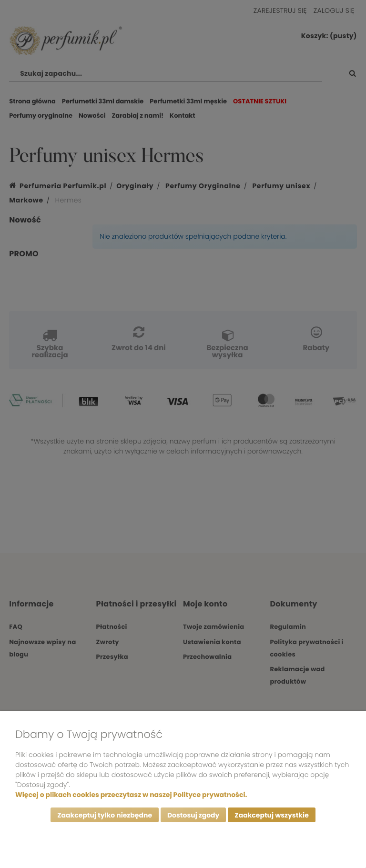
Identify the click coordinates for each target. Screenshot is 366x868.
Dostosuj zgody (193, 815)
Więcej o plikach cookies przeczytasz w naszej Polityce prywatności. (131, 795)
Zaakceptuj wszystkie (271, 815)
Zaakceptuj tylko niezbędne (105, 815)
